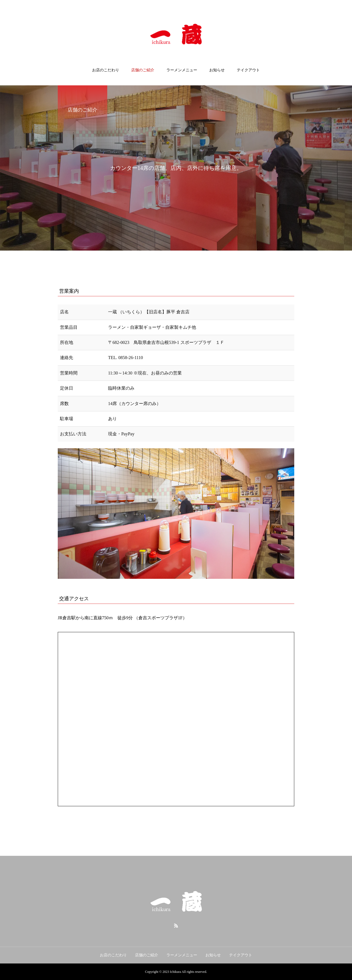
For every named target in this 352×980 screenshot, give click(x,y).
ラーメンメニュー (182, 70)
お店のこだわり (106, 70)
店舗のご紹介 (143, 70)
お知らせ (217, 70)
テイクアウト (248, 70)
